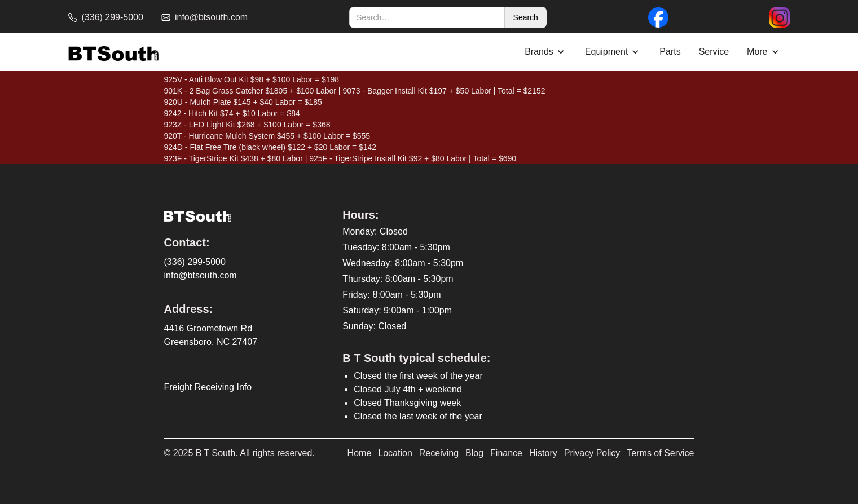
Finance (506, 453)
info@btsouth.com (201, 275)
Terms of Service (660, 453)
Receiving (439, 453)
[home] (113, 52)
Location (395, 453)
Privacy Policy (592, 453)
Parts (670, 52)
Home (360, 453)
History (543, 453)
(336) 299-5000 (195, 262)
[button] (546, 52)
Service (714, 52)
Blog (474, 453)
